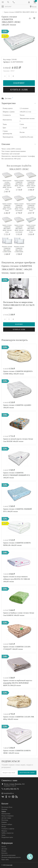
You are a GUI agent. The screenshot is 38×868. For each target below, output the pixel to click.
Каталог (6, 7)
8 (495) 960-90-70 (11, 789)
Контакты (4, 853)
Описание (6, 144)
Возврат (4, 851)
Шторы (4, 827)
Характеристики (9, 103)
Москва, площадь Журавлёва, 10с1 (14, 784)
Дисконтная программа (9, 855)
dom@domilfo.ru (9, 793)
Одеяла (4, 812)
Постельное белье (7, 807)
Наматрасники (6, 814)
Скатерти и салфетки (8, 829)
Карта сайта (5, 860)
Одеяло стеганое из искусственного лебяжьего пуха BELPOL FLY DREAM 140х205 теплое (16, 579)
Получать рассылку (27, 773)
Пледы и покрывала (7, 816)
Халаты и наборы (7, 824)
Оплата (4, 847)
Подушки (4, 809)
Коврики (4, 822)
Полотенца (5, 820)
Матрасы (4, 831)
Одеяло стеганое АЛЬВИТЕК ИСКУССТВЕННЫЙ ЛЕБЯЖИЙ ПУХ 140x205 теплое (17, 475)
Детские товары (6, 818)
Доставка (4, 849)
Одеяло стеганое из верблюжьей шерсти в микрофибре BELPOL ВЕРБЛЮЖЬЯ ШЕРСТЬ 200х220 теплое (18, 683)
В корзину (19, 83)
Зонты (3, 835)
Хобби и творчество (7, 833)
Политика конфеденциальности (11, 857)
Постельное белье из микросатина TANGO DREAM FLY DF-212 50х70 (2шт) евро (19, 305)
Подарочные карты (7, 837)
